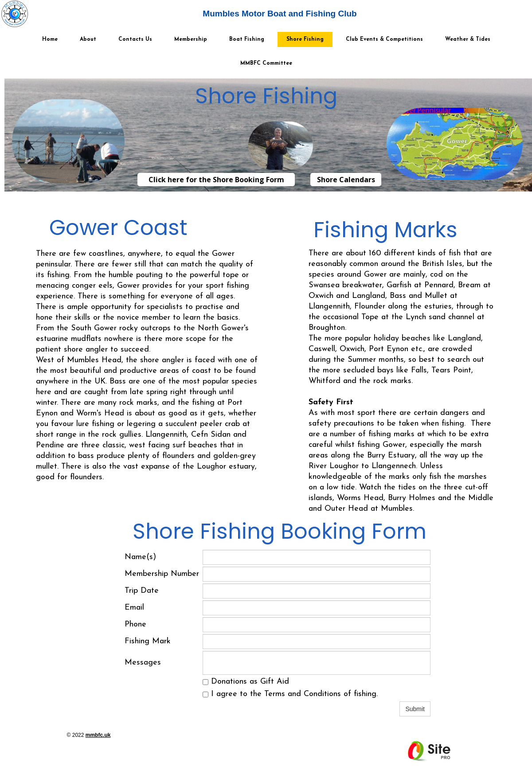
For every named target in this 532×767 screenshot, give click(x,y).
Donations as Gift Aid (246, 682)
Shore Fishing (305, 39)
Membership (191, 39)
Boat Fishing (247, 39)
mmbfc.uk (98, 735)
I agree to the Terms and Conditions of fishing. (290, 694)
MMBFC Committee (266, 63)
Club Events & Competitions (384, 39)
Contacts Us (135, 39)
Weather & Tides (468, 39)
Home (50, 39)
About (88, 39)
